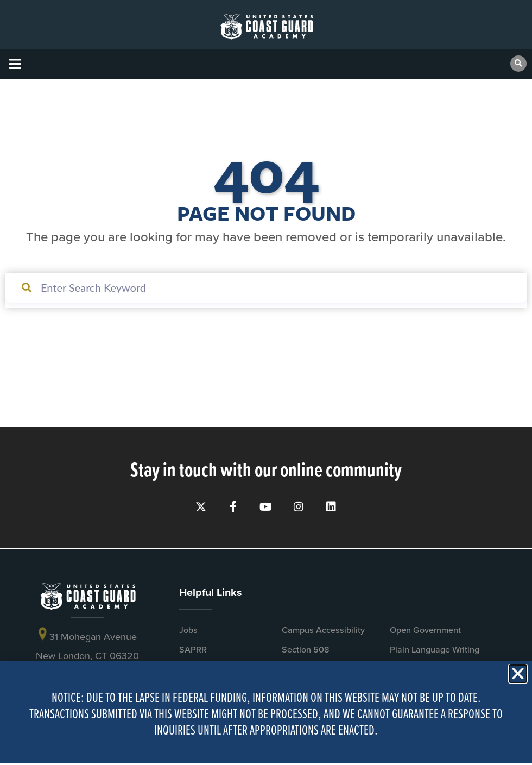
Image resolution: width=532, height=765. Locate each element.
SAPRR (193, 653)
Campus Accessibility (323, 633)
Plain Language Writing (435, 653)
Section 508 (306, 653)
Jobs (188, 633)
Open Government (425, 633)
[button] (15, 64)
